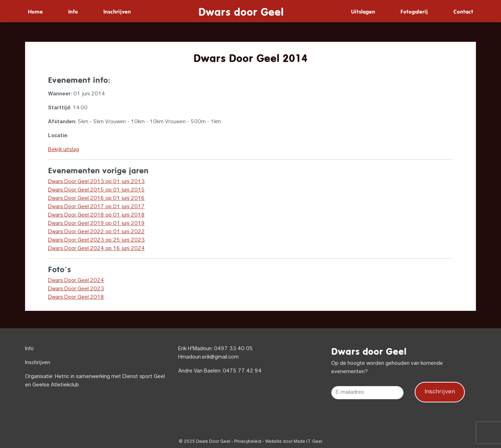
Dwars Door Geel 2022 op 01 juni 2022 (96, 232)
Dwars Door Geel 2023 (76, 289)
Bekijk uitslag (63, 150)
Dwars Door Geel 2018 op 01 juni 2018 (96, 215)
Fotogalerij (414, 11)
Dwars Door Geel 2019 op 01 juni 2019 (96, 224)
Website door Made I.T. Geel (294, 442)
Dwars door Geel (241, 11)
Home (35, 11)
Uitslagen (363, 11)
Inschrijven (117, 11)
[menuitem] (35, 11)
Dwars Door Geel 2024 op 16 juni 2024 (96, 249)
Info (73, 11)
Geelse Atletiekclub (56, 385)
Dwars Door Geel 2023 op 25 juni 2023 (96, 241)
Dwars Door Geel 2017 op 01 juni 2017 (96, 207)
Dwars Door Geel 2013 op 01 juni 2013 (96, 182)
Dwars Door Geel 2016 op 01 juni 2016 (96, 199)
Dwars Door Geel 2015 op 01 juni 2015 (96, 190)
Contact (463, 11)
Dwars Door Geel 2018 (76, 298)
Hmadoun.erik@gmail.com (208, 357)
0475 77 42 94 (242, 371)
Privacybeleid (248, 442)
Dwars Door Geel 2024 (76, 281)
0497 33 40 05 (233, 349)
